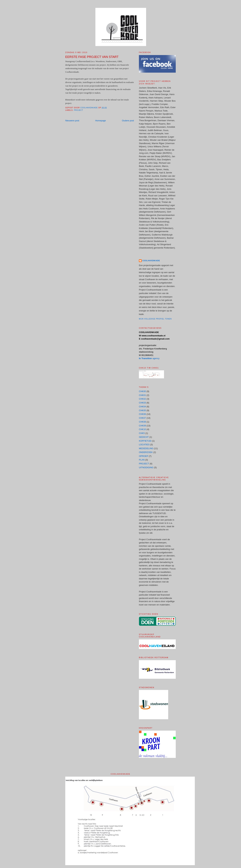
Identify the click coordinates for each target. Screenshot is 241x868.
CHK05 (142, 410)
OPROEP (144, 456)
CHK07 (142, 418)
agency (149, 358)
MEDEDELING (146, 448)
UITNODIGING (146, 467)
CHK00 (142, 391)
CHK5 (142, 433)
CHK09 (142, 426)
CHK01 (142, 395)
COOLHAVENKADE (151, 261)
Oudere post (128, 121)
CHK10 (142, 429)
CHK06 (142, 414)
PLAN (142, 460)
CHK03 (142, 403)
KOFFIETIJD (145, 441)
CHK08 (142, 422)
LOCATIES (144, 445)
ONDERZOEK (146, 452)
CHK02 (142, 399)
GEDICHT (144, 437)
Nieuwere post (72, 121)
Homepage (101, 121)
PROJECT (78, 110)
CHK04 (142, 407)
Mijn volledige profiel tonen (155, 319)
